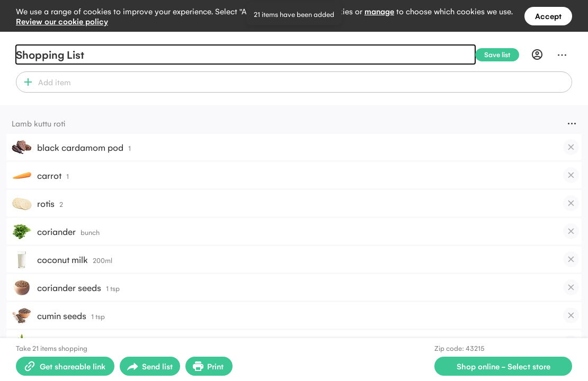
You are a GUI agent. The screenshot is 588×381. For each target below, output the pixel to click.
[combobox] (303, 82)
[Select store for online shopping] (503, 366)
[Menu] (562, 55)
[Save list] (501, 55)
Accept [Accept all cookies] (548, 16)
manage (379, 11)
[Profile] (537, 55)
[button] (26, 82)
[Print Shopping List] (209, 366)
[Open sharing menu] (150, 366)
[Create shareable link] (65, 366)
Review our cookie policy (62, 21)
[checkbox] (571, 147)
